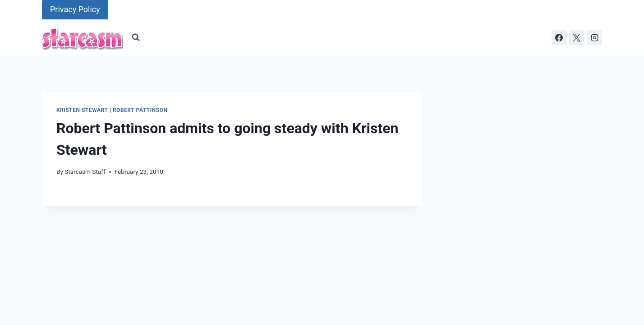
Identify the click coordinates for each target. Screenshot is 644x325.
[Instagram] (594, 37)
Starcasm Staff (85, 172)
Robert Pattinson (140, 110)
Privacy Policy (75, 9)
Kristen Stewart (82, 110)
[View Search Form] (136, 37)
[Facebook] (559, 37)
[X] (577, 37)
